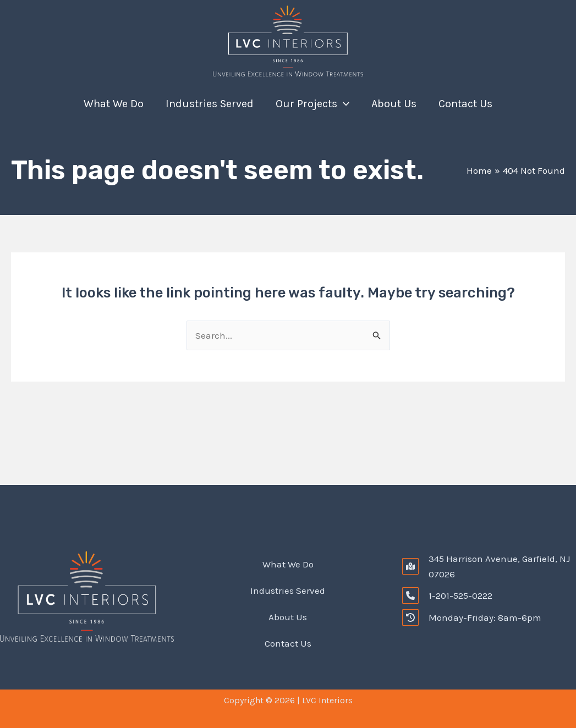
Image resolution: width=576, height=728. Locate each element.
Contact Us (465, 104)
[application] (343, 104)
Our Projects (312, 104)
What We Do (114, 104)
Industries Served (210, 104)
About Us (394, 104)
